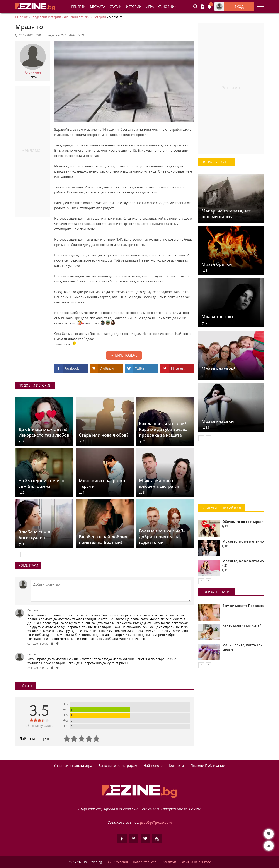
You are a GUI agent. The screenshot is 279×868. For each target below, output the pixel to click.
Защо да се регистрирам (118, 765)
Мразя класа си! (218, 369)
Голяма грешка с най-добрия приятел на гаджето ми (162, 537)
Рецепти (78, 7)
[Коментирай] (111, 591)
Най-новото (153, 765)
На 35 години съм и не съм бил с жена (42, 483)
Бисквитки (168, 862)
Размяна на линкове (196, 862)
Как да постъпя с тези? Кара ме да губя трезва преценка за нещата (163, 429)
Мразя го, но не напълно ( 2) (243, 563)
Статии (116, 7)
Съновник (167, 7)
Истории (134, 7)
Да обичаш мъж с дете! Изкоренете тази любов (44, 432)
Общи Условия (117, 862)
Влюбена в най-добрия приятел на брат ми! (103, 539)
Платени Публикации (208, 765)
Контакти (177, 765)
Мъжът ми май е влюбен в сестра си (159, 483)
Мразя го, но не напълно (243, 541)
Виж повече (126, 355)
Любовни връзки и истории (85, 17)
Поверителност (145, 862)
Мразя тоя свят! (218, 317)
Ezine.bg (21, 17)
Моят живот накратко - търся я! (103, 483)
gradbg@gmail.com (156, 822)
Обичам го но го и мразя (243, 522)
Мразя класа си (218, 421)
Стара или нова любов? (104, 435)
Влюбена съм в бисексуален (34, 535)
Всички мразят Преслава (243, 606)
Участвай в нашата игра (73, 765)
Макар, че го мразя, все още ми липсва (226, 214)
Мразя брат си (217, 264)
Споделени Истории (46, 17)
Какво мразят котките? (242, 625)
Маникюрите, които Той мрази (242, 647)
